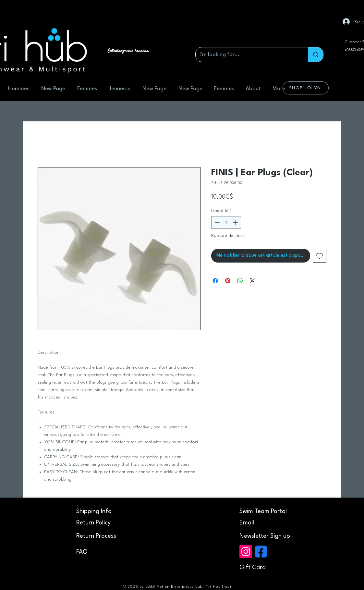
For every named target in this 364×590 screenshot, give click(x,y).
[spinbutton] (226, 222)
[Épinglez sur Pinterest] (228, 281)
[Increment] (236, 222)
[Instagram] (246, 552)
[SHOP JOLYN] (306, 88)
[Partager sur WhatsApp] (240, 281)
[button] (265, 536)
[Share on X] (252, 281)
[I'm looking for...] (247, 55)
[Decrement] (217, 222)
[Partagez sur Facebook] (215, 281)
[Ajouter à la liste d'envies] (320, 256)
